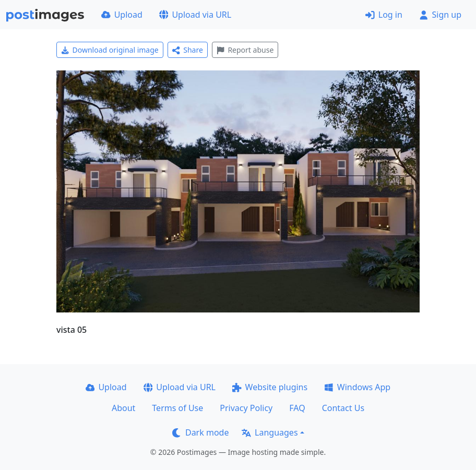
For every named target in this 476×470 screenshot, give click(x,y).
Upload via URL (195, 15)
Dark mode (200, 432)
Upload (122, 15)
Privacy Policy (246, 408)
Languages (270, 432)
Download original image (110, 50)
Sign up (440, 15)
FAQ (297, 408)
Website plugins (270, 387)
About (123, 408)
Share (188, 50)
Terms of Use (177, 408)
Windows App (357, 387)
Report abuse (245, 50)
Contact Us (343, 408)
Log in (384, 15)
